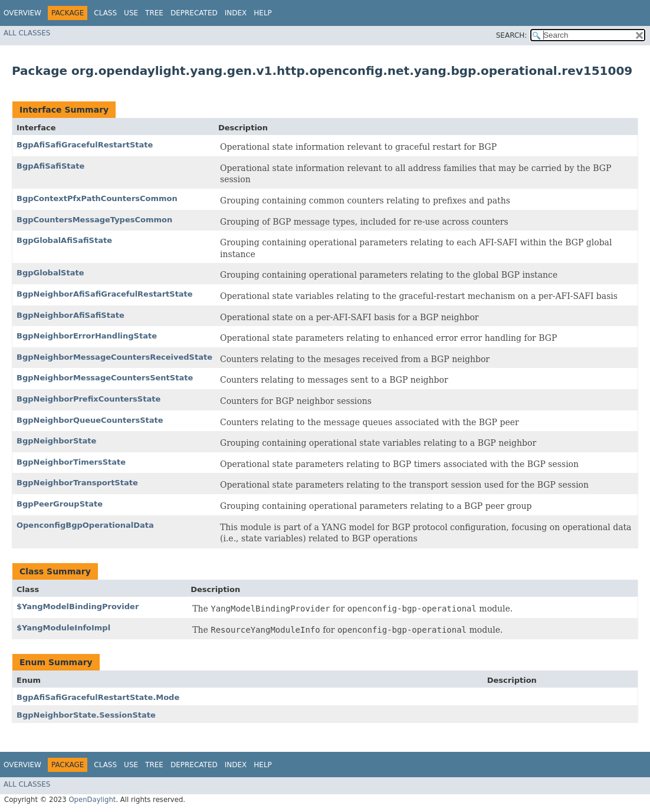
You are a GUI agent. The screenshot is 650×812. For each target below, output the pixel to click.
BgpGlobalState (50, 273)
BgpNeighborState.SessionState (86, 715)
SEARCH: (512, 35)
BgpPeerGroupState (60, 504)
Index (236, 13)
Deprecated (194, 13)
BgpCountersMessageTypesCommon (94, 220)
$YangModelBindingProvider (78, 606)
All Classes (27, 33)
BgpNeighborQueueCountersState (90, 420)
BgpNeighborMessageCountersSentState (105, 378)
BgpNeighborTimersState (71, 462)
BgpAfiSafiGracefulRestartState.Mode (98, 697)
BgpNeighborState (56, 441)
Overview (22, 13)
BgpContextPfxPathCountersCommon (97, 198)
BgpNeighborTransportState (77, 483)
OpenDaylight (92, 800)
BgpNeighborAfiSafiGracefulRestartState (105, 294)
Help (263, 13)
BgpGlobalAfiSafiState (64, 240)
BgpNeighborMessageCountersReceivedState (114, 357)
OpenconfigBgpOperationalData (85, 525)
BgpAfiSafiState (50, 166)
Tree (154, 13)
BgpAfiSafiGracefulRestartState (85, 145)
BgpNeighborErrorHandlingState (87, 336)
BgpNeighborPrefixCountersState (88, 399)
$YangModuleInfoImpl (63, 628)
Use (131, 13)
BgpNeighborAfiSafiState (70, 315)
